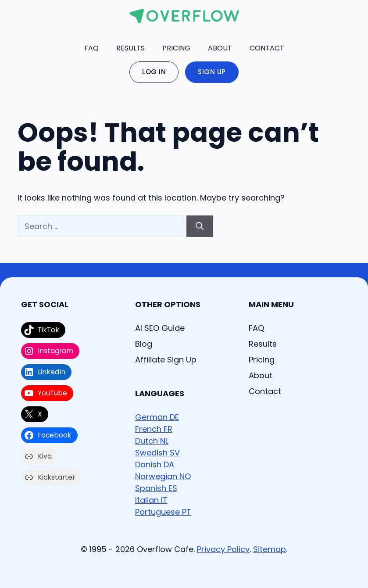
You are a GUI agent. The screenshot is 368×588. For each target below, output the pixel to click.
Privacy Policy (223, 549)
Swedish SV (157, 453)
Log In (154, 72)
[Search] (200, 226)
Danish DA (155, 464)
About (220, 48)
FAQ (91, 48)
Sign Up (212, 72)
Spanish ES (156, 488)
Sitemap (270, 549)
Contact (267, 48)
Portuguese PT (163, 512)
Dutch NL (152, 441)
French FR (154, 429)
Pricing (176, 48)
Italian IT (151, 500)
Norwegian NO (163, 476)
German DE (157, 417)
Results (130, 48)
